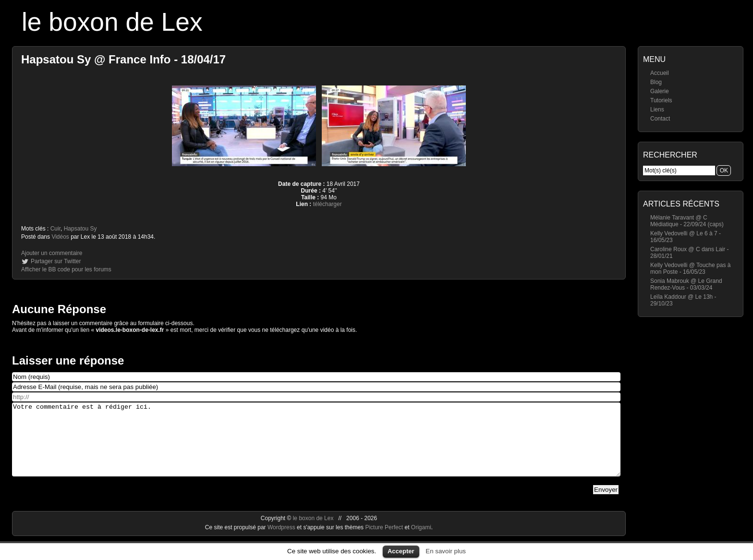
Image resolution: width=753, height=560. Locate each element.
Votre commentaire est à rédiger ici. (316, 447)
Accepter (401, 551)
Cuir (55, 229)
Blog (656, 82)
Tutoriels (661, 100)
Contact (660, 119)
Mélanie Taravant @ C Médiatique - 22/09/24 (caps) (687, 221)
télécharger (328, 204)
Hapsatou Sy (80, 229)
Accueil (660, 73)
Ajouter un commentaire (52, 253)
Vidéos (60, 237)
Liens (657, 110)
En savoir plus (446, 551)
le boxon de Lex (112, 22)
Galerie (660, 91)
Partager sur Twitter (56, 261)
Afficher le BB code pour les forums (66, 269)
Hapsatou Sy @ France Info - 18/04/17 (123, 59)
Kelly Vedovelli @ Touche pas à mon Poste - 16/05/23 (690, 268)
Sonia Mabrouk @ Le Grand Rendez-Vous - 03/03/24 (686, 284)
